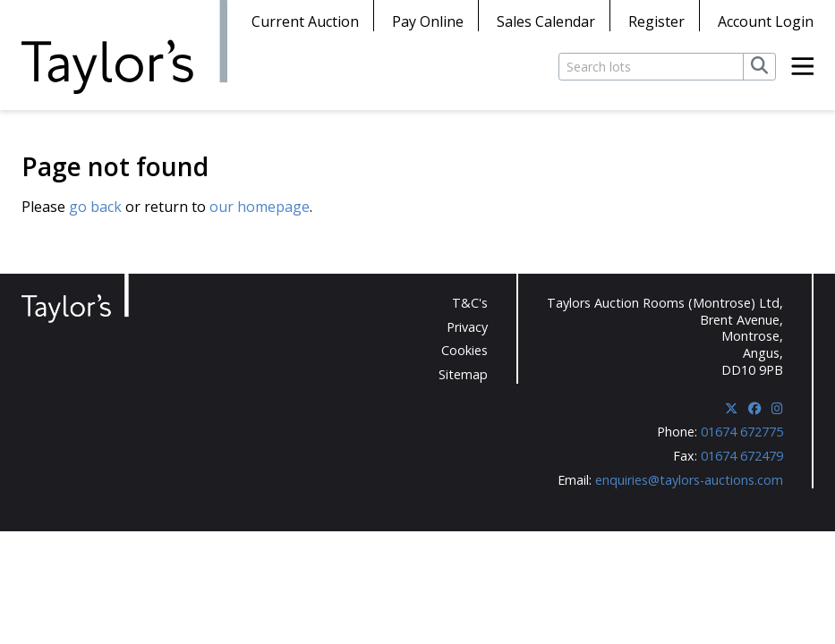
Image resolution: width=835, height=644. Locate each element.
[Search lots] (651, 67)
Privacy (467, 327)
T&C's (470, 303)
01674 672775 (742, 432)
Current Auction (305, 21)
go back (95, 207)
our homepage (260, 207)
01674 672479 (742, 456)
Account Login (766, 21)
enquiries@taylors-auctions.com (689, 480)
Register (656, 21)
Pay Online (428, 21)
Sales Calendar (546, 21)
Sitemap (463, 374)
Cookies (464, 350)
